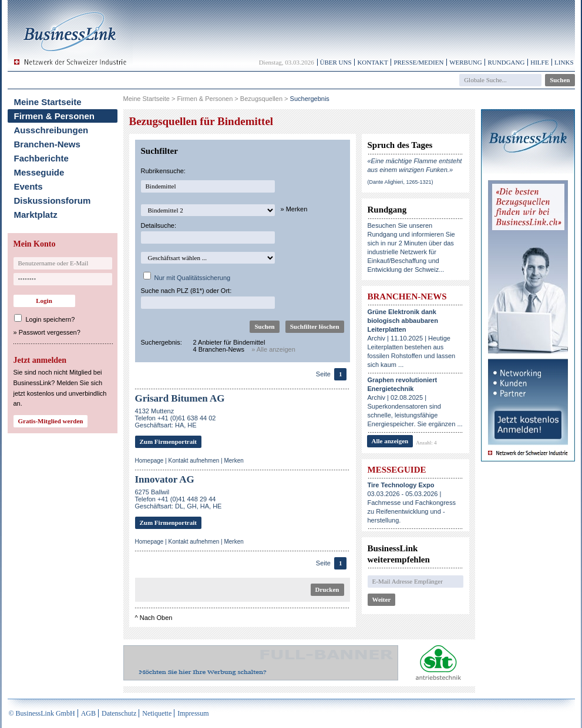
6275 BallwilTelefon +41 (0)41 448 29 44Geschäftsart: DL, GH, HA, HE (179, 499)
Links (564, 62)
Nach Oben (156, 618)
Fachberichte (41, 158)
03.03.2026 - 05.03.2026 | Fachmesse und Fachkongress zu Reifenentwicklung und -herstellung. (412, 503)
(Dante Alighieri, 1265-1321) (401, 182)
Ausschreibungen (51, 130)
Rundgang (506, 62)
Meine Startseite (48, 102)
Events (28, 186)
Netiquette (157, 713)
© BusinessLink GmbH (42, 713)
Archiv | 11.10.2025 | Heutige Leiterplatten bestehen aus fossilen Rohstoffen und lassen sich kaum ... (412, 338)
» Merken (294, 209)
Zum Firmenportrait (168, 441)
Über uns (336, 62)
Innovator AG (165, 479)
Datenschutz (119, 713)
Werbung (466, 62)
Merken (233, 461)
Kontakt (372, 62)
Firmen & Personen (55, 116)
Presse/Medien (418, 62)
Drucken (327, 589)
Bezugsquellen (261, 99)
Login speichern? (51, 319)
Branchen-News (47, 144)
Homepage (149, 461)
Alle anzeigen (390, 441)
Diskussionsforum (53, 200)
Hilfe (539, 62)
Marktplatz (36, 215)
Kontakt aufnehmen (194, 461)
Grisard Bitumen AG (180, 398)
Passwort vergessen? (50, 332)
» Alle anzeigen (273, 349)
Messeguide (39, 172)
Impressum (193, 713)
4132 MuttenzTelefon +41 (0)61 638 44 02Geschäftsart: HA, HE (176, 418)
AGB (88, 713)
